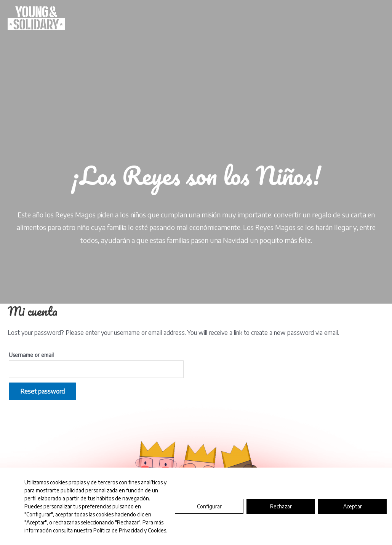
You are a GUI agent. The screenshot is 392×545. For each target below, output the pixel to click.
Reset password (42, 391)
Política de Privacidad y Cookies (130, 530)
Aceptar (353, 506)
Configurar (209, 506)
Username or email (31, 355)
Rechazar (281, 506)
